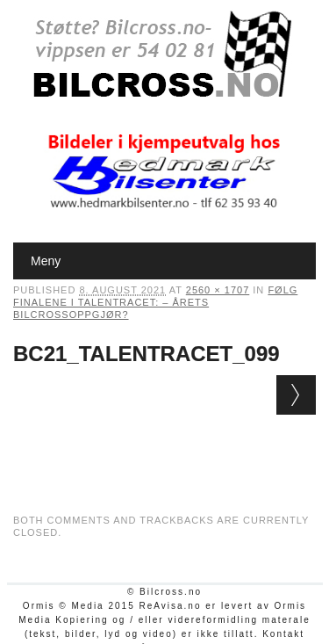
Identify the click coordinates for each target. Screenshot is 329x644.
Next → (296, 395)
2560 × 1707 (218, 290)
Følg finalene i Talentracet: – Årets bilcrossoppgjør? (155, 302)
